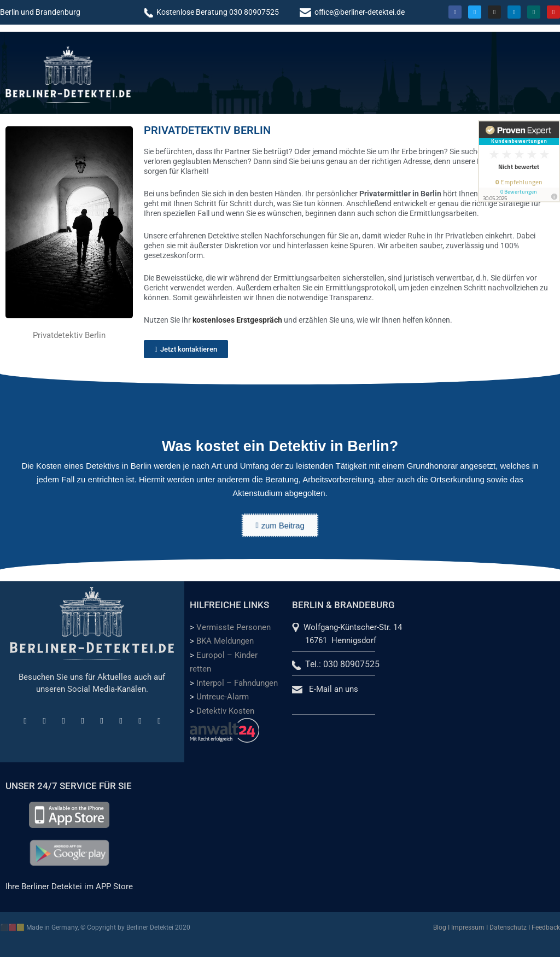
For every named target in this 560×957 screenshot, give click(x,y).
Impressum (468, 927)
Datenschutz (508, 927)
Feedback (546, 927)
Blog (440, 927)
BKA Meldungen (225, 641)
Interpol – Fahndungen (237, 683)
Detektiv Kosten (225, 711)
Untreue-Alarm (223, 697)
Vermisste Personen (234, 627)
